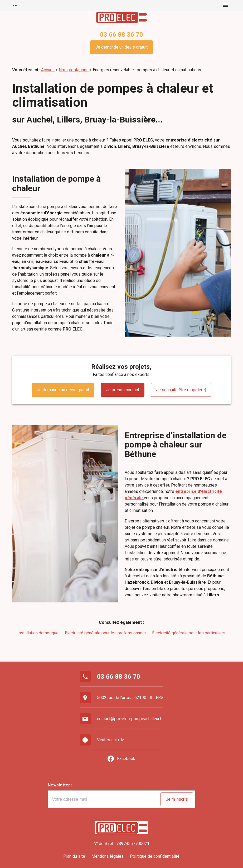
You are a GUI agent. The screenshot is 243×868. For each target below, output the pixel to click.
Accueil (48, 70)
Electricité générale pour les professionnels (105, 633)
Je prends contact (123, 390)
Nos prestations (74, 70)
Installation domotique (38, 633)
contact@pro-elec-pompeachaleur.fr (130, 719)
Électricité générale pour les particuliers (189, 633)
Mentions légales (108, 856)
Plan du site (74, 856)
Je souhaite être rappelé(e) (181, 390)
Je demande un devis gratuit (121, 47)
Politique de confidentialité (155, 856)
